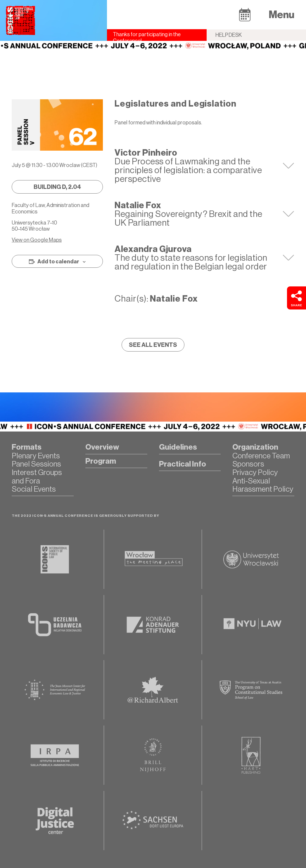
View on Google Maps (37, 240)
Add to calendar (58, 262)
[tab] (204, 166)
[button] (245, 14)
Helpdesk (229, 35)
